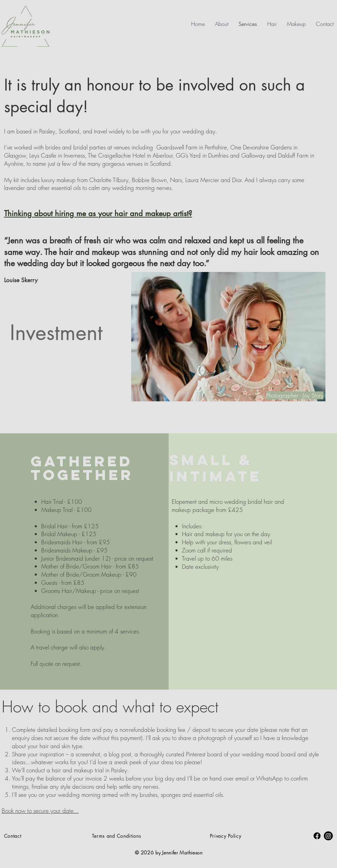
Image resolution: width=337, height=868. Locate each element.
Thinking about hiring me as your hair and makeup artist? (98, 213)
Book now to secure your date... (40, 811)
